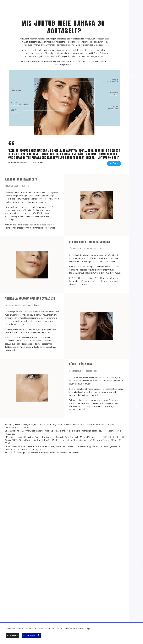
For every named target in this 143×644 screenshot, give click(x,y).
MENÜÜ (136, 243)
